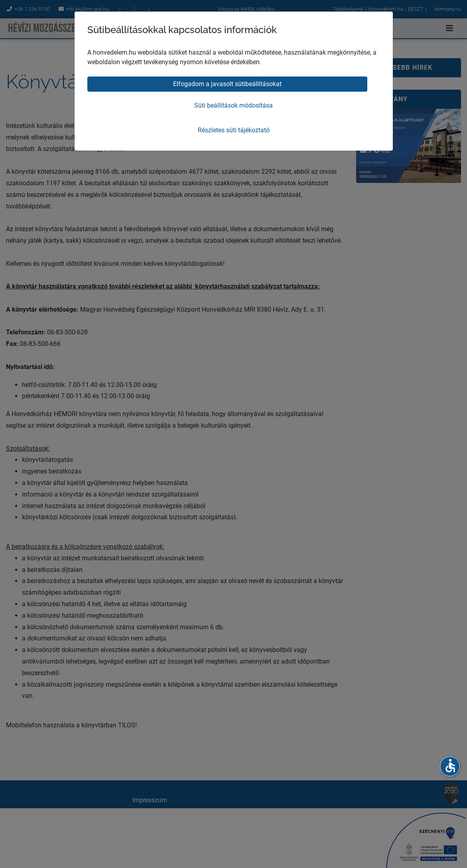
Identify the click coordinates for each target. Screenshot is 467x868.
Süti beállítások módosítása (233, 105)
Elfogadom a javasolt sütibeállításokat (227, 84)
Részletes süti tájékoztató (234, 130)
